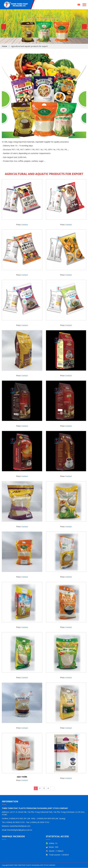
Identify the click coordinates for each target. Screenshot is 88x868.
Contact (25, 224)
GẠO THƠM (22, 777)
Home (4, 46)
